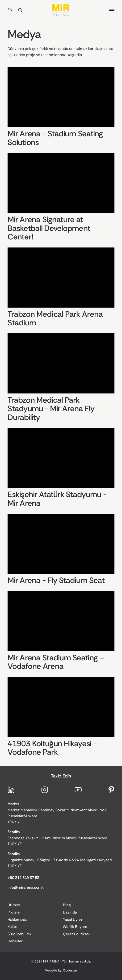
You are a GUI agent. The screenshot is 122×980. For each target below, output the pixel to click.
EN (10, 10)
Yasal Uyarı (73, 920)
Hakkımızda (17, 920)
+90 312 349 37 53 (23, 878)
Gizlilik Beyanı (75, 927)
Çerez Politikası (76, 934)
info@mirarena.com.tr (26, 887)
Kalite (12, 927)
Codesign (70, 970)
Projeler (14, 912)
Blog (67, 905)
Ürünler (14, 905)
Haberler (15, 941)
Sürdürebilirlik (20, 934)
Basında (70, 912)
